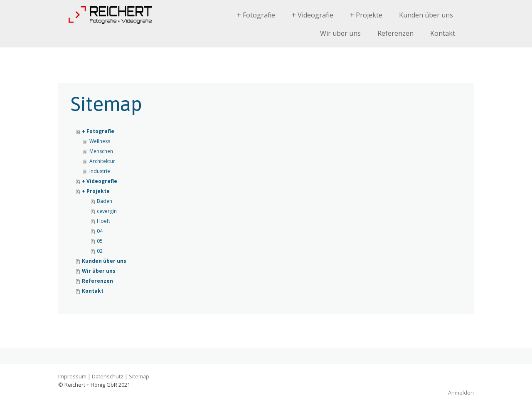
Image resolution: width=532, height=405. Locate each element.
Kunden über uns (426, 15)
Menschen (101, 151)
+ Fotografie (256, 15)
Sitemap (139, 376)
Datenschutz (108, 376)
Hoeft (103, 221)
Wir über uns (340, 33)
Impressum (72, 376)
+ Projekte (366, 15)
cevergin (107, 211)
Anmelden (461, 393)
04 (100, 231)
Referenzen (395, 33)
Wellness (100, 141)
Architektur (102, 161)
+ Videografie (313, 15)
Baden (105, 201)
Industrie (100, 171)
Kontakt (443, 33)
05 (100, 241)
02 (100, 251)
